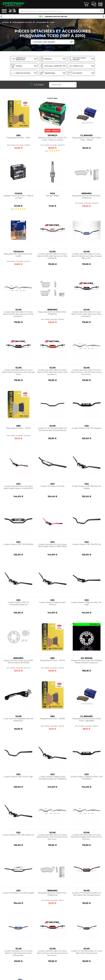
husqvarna (41, 22)
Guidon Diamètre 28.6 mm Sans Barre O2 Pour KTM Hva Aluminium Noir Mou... (52, 837)
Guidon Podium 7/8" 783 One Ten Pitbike (87, 487)
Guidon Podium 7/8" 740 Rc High (18, 777)
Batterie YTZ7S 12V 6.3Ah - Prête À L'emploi (18, 197)
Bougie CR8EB (52, 196)
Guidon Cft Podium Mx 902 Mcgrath (18, 893)
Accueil (6, 22)
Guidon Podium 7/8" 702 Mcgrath (87, 428)
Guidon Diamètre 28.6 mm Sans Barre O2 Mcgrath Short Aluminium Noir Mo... (87, 837)
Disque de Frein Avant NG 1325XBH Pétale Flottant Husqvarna (87, 662)
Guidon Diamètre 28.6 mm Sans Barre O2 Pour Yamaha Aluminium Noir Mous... (87, 372)
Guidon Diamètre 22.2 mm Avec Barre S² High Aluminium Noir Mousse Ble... (18, 953)
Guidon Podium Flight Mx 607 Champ (52, 603)
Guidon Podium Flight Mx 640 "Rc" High (87, 603)
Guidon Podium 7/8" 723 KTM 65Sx (18, 544)
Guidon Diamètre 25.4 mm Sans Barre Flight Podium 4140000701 (18, 487)
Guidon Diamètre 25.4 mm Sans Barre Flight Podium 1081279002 (52, 545)
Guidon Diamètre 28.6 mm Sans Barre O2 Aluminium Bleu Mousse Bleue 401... (87, 256)
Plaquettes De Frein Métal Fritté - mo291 (18, 255)
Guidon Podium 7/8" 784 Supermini (18, 835)
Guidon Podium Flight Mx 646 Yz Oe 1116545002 (87, 778)
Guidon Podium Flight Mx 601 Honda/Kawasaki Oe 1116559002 (52, 778)
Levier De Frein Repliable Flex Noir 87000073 (18, 720)
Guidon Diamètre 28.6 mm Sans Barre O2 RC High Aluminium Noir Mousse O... (52, 372)
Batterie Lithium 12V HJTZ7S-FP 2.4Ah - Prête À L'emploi (52, 139)
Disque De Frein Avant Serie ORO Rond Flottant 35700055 (18, 662)
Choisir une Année (44, 42)
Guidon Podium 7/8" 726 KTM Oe (87, 544)
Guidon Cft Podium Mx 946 (52, 486)
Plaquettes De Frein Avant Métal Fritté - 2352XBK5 (87, 720)
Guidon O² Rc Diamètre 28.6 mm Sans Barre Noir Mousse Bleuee (52, 429)
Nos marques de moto (22, 22)
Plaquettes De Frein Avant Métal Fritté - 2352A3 (87, 139)
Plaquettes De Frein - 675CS (18, 428)
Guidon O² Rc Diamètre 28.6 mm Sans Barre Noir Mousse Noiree (87, 894)
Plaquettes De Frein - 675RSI (52, 719)
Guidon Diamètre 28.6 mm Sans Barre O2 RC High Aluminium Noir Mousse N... (18, 314)
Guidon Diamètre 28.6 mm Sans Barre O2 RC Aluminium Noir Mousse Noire (18, 372)
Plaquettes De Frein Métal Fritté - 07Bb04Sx (87, 197)
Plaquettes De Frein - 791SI (18, 138)
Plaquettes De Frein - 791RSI (52, 660)
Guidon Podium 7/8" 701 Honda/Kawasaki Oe (18, 603)
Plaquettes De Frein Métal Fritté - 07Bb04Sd (52, 894)
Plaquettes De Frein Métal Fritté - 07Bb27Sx (52, 313)
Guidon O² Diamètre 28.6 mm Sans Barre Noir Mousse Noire (87, 952)
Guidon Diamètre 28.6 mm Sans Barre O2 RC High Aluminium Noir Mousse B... (52, 256)
